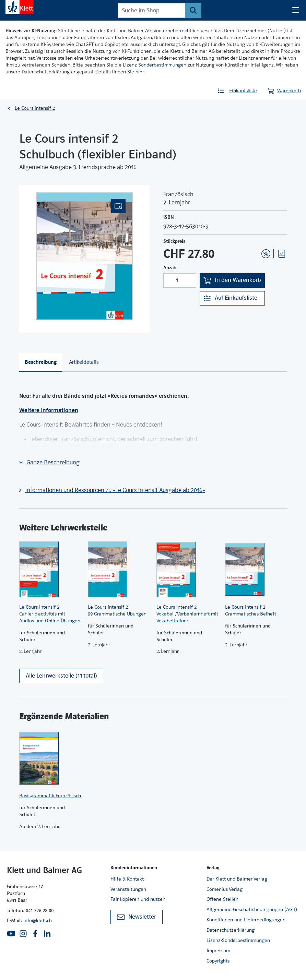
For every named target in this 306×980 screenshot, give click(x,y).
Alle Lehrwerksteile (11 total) (61, 676)
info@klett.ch (38, 920)
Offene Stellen (222, 899)
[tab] (41, 363)
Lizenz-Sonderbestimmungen (155, 65)
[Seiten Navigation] (296, 10)
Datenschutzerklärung (231, 930)
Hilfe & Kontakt (127, 879)
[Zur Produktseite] (50, 570)
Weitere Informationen (49, 410)
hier (140, 72)
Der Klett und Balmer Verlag (237, 879)
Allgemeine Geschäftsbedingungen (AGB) (252, 909)
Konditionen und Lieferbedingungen (246, 920)
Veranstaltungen (128, 889)
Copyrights (218, 961)
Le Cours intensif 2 (35, 108)
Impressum (218, 951)
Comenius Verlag (225, 889)
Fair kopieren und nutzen (138, 899)
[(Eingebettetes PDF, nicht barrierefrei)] (84, 256)
